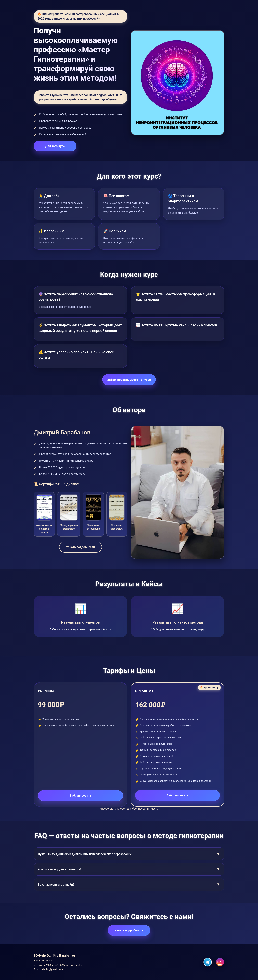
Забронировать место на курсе (129, 380)
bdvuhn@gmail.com (52, 969)
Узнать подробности (80, 547)
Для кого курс (55, 146)
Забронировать (81, 796)
